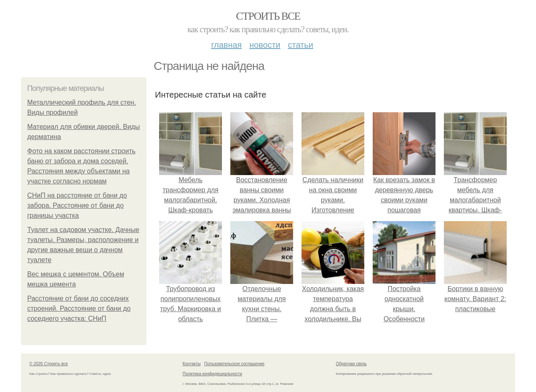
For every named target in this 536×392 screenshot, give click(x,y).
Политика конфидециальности (212, 374)
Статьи (300, 45)
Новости (265, 45)
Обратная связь (351, 364)
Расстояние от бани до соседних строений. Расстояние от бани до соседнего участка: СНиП (79, 308)
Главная (226, 45)
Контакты (192, 364)
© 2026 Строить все (49, 364)
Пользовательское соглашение (234, 364)
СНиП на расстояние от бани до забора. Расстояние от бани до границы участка (77, 205)
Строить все (268, 16)
